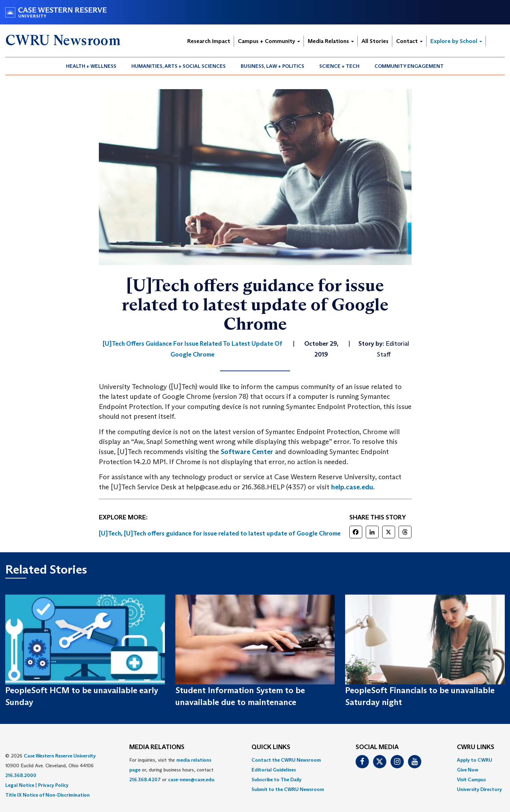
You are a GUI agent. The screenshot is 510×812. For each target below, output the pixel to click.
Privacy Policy (53, 785)
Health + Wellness (91, 66)
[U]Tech (110, 533)
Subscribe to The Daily (276, 779)
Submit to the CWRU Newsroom (288, 789)
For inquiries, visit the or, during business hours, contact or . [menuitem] (172, 770)
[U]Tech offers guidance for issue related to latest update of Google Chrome (232, 533)
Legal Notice (20, 785)
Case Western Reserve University (60, 756)
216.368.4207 (145, 779)
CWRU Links (476, 747)
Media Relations (331, 41)
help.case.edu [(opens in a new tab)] (352, 487)
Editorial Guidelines (274, 770)
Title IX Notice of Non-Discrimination (48, 795)
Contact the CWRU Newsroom (286, 760)
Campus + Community (269, 41)
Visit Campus (471, 779)
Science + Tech (339, 66)
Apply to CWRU (475, 760)
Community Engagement (409, 66)
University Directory (479, 789)
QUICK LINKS (271, 747)
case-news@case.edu (191, 779)
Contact (409, 41)
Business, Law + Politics (272, 66)
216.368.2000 (21, 775)
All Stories (375, 41)
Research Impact (209, 41)
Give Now (468, 770)
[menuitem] (91, 66)
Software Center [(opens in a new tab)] (247, 452)
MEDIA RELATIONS (157, 747)
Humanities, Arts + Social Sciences (178, 66)
